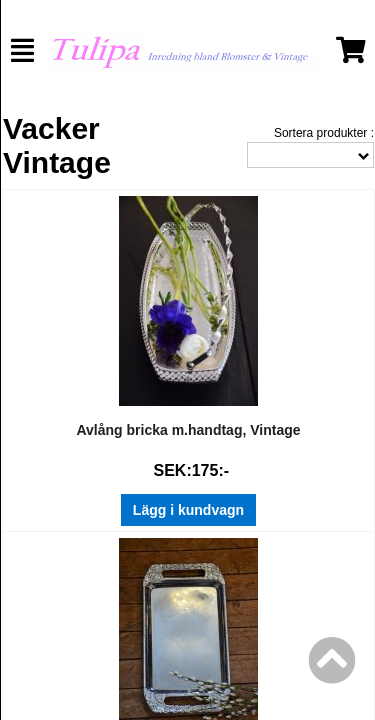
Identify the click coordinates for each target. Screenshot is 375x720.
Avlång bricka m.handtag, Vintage (188, 430)
